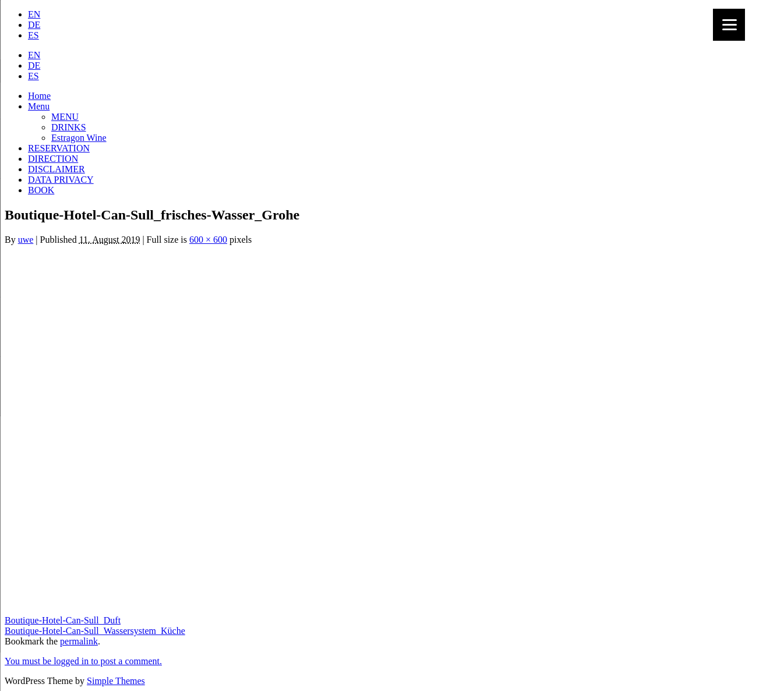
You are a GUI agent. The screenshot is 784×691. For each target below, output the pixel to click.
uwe (26, 240)
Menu (39, 106)
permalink (79, 641)
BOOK (41, 190)
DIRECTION (53, 159)
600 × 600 (208, 240)
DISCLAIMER (56, 169)
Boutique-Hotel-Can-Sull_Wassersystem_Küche (95, 631)
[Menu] (729, 25)
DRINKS (69, 127)
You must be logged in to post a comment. (83, 661)
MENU (65, 117)
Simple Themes (116, 681)
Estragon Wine (79, 138)
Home (39, 96)
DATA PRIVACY (61, 180)
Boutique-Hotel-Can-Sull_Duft (63, 620)
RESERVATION (59, 148)
